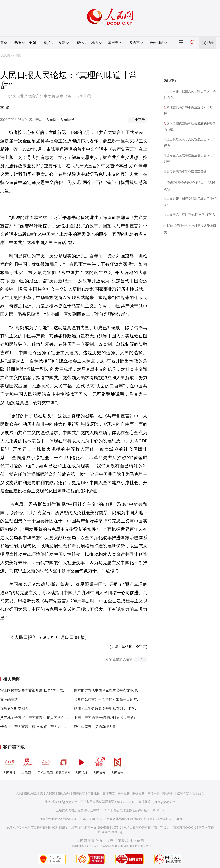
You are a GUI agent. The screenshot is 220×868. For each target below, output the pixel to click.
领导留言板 (63, 765)
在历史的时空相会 (14, 708)
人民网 (5, 55)
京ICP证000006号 (185, 828)
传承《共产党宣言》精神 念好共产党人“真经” (36, 727)
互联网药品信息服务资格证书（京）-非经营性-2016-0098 (145, 819)
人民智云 (99, 765)
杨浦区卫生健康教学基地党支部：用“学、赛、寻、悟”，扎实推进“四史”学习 (133, 708)
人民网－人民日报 (60, 120)
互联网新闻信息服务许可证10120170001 (83, 810)
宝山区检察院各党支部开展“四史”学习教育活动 (37, 690)
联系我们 (198, 793)
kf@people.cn (69, 802)
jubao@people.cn (164, 802)
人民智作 (117, 765)
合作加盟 (109, 793)
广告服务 (94, 793)
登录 (210, 43)
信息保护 (183, 793)
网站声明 (153, 793)
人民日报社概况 (27, 793)
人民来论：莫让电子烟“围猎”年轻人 (191, 215)
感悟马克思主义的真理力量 (95, 727)
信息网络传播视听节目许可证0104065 (32, 828)
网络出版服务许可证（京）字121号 (147, 828)
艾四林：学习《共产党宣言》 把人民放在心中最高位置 (43, 718)
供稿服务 (124, 793)
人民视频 (81, 765)
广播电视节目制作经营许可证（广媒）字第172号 (70, 819)
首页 (4, 43)
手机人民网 (45, 765)
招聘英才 (79, 793)
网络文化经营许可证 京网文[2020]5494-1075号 (90, 828)
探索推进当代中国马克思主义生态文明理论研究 (111, 690)
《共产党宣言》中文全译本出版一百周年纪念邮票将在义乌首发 (123, 700)
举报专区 (115, 43)
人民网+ (27, 765)
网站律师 (168, 793)
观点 (18, 55)
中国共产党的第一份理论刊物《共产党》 (105, 718)
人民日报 (9, 765)
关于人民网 (48, 793)
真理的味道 (9, 700)
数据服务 (139, 793)
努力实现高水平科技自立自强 (186, 171)
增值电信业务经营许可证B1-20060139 (139, 810)
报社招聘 (64, 793)
